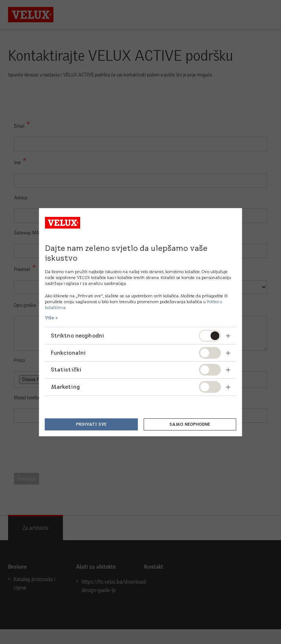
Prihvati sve (91, 424)
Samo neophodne (190, 424)
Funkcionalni (68, 353)
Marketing (65, 387)
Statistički (66, 370)
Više (50, 318)
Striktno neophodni (78, 336)
